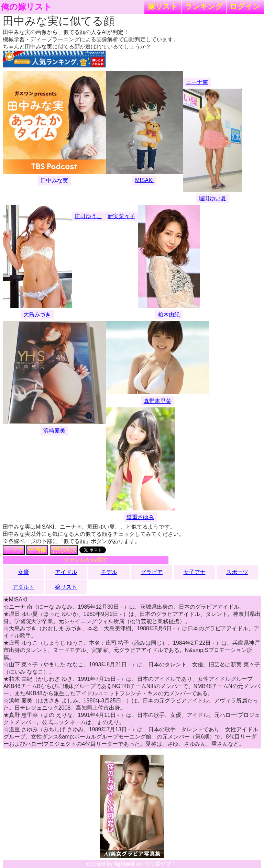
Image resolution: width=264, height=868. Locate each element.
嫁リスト (163, 6)
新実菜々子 (121, 216)
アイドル (66, 572)
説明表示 (64, 550)
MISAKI (144, 180)
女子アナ (195, 572)
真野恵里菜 (157, 401)
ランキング (204, 6)
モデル (109, 572)
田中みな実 (54, 181)
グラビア (152, 572)
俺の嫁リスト (26, 7)
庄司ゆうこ (88, 216)
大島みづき (37, 314)
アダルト (23, 587)
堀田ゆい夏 (212, 198)
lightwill (124, 864)
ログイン (245, 6)
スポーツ (237, 572)
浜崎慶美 (54, 431)
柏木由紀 (169, 314)
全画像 (37, 550)
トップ (14, 550)
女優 (23, 572)
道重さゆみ (140, 517)
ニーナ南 (197, 82)
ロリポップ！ (160, 864)
